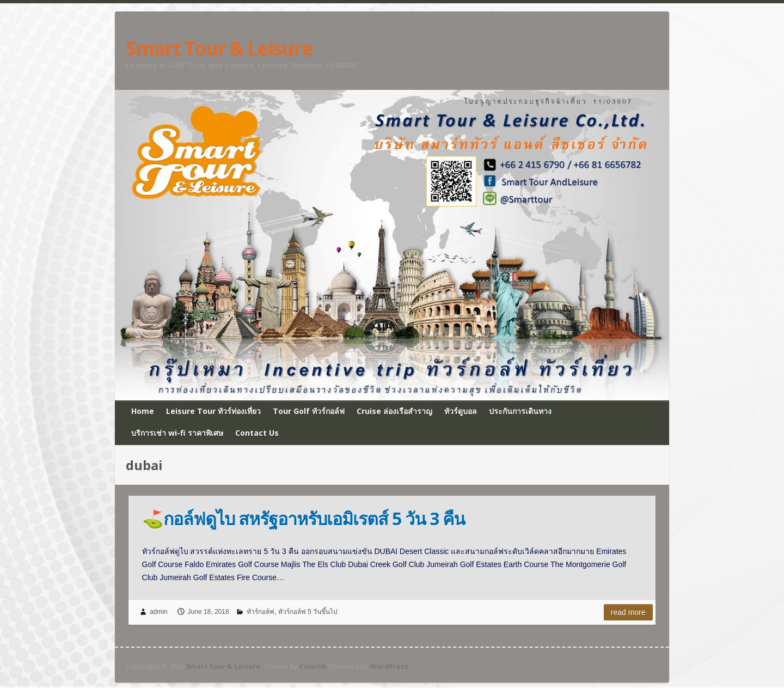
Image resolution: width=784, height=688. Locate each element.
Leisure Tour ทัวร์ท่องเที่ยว (213, 411)
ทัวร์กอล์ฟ (261, 612)
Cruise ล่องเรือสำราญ (394, 411)
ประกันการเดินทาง (520, 411)
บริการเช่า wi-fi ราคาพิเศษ (177, 433)
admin (159, 612)
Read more (628, 612)
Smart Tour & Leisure (219, 48)
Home (143, 411)
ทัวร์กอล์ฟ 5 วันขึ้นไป (308, 612)
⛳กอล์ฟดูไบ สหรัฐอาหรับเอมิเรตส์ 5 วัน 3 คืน (304, 518)
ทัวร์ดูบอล (461, 411)
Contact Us (257, 433)
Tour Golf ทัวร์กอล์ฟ (309, 411)
